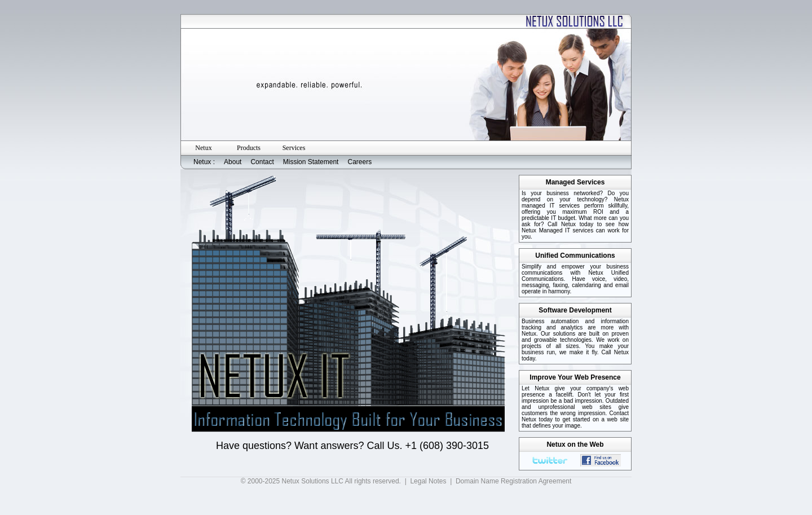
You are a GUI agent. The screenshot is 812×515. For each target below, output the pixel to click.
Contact (262, 162)
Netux (203, 148)
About (233, 162)
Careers (359, 162)
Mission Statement (311, 162)
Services (294, 148)
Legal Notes (428, 481)
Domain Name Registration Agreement (513, 481)
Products (249, 148)
